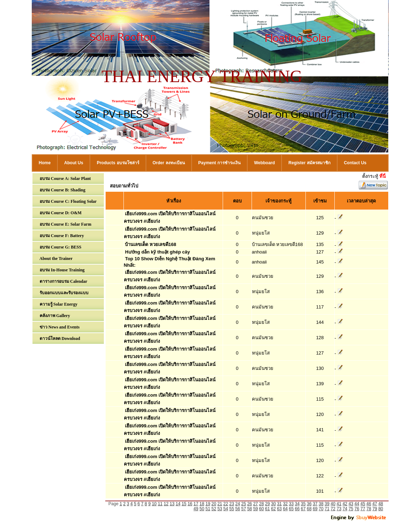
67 (303, 509)
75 (351, 509)
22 (226, 504)
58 (250, 509)
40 (333, 504)
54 (226, 509)
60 (261, 509)
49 (196, 509)
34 (297, 504)
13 (172, 504)
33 (291, 504)
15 (184, 504)
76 (357, 509)
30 (273, 504)
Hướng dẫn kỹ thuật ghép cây (157, 252)
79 (375, 509)
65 (291, 509)
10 (154, 504)
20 (214, 504)
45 (363, 504)
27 (255, 504)
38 (321, 504)
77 (363, 509)
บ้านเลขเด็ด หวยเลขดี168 (150, 244)
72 (333, 509)
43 (351, 504)
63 (279, 509)
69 (315, 509)
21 (220, 504)
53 (220, 509)
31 (279, 504)
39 (327, 504)
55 (232, 509)
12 (166, 504)
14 (178, 504)
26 (250, 504)
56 (237, 509)
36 (309, 504)
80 (381, 509)
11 (160, 504)
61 (267, 509)
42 (345, 504)
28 (261, 504)
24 (237, 504)
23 (232, 504)
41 (339, 504)
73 (339, 509)
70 (321, 509)
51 (208, 509)
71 (327, 509)
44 (357, 504)
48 (381, 504)
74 (345, 509)
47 (375, 504)
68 (309, 509)
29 (267, 504)
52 (214, 509)
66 (297, 509)
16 (190, 504)
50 (202, 509)
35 (303, 504)
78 (369, 509)
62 (273, 509)
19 (208, 504)
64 (285, 509)
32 (285, 504)
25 (244, 504)
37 (315, 504)
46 (369, 504)
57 (244, 509)
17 (196, 504)
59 (255, 509)
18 (202, 504)
